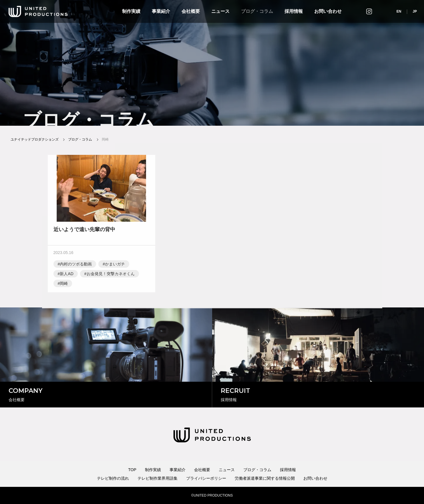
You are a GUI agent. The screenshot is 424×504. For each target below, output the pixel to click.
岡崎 (64, 285)
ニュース (220, 11)
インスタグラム (369, 11)
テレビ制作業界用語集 (158, 478)
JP (415, 11)
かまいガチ (115, 265)
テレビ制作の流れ (113, 478)
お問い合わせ (328, 11)
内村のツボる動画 (76, 265)
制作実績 (131, 11)
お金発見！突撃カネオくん (111, 275)
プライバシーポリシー (206, 478)
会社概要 (191, 11)
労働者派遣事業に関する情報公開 (265, 478)
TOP (132, 470)
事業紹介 (161, 11)
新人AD (66, 275)
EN (399, 11)
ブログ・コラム (257, 11)
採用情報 (294, 11)
